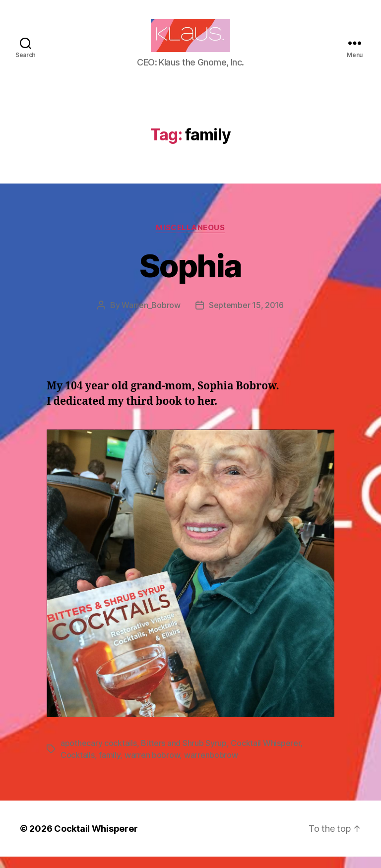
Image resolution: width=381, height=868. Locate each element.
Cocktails (78, 766)
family (109, 766)
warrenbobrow (211, 766)
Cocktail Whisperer (265, 754)
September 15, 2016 (246, 316)
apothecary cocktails (99, 754)
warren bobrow (152, 766)
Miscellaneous (190, 239)
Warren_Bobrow (151, 316)
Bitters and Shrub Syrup (184, 754)
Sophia (190, 277)
